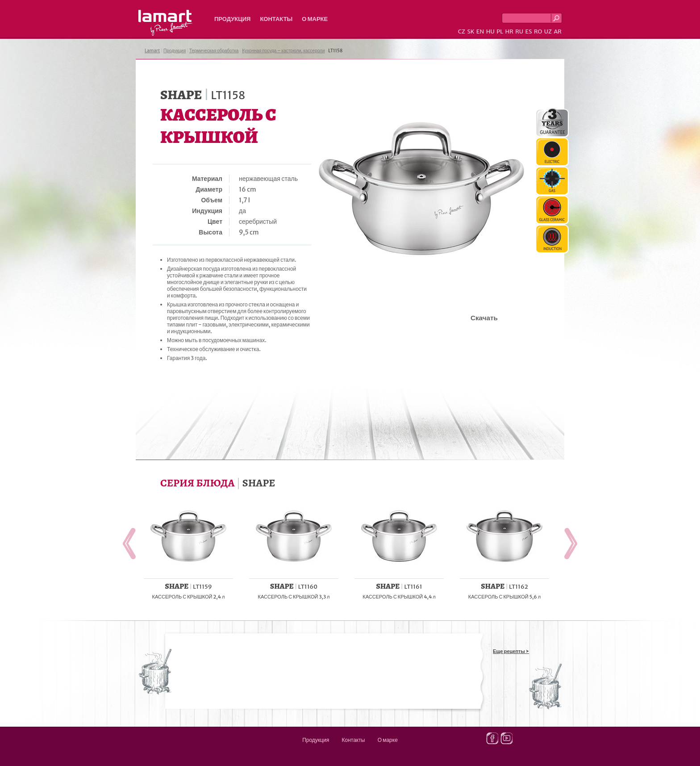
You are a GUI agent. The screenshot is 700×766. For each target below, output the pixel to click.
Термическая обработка (214, 51)
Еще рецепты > (511, 651)
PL (500, 31)
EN (480, 31)
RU (519, 31)
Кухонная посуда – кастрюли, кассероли (283, 51)
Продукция (232, 19)
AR (558, 31)
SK (471, 31)
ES (529, 31)
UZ (548, 31)
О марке (315, 19)
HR (509, 31)
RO (538, 31)
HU (490, 31)
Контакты (276, 19)
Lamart (165, 23)
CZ (462, 31)
